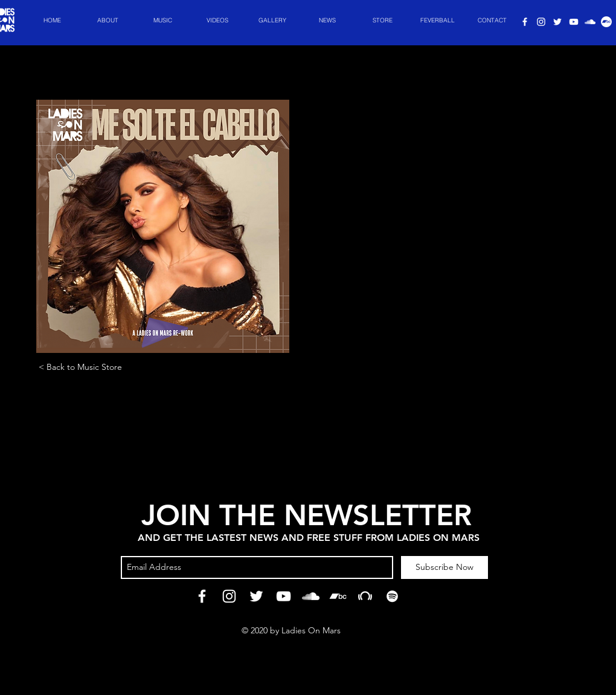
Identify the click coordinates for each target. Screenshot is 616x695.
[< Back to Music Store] (80, 367)
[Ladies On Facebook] (525, 22)
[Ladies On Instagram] (541, 22)
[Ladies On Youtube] (574, 22)
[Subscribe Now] (444, 567)
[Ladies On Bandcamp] (338, 596)
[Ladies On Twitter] (557, 22)
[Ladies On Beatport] (365, 596)
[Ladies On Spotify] (590, 22)
